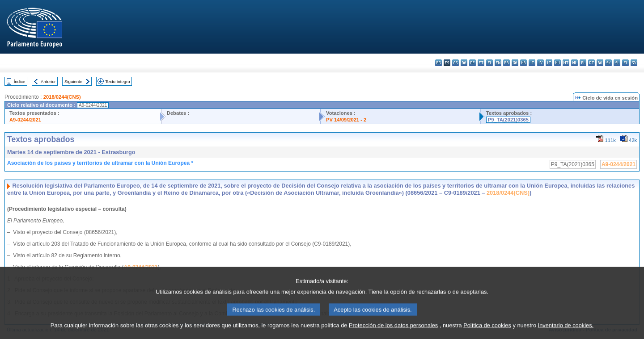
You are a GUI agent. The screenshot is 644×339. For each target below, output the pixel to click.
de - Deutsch (472, 63)
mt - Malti (566, 63)
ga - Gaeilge (515, 63)
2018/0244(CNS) (62, 97)
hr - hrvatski (523, 63)
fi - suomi (625, 63)
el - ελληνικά (489, 63)
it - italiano (532, 63)
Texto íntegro (117, 82)
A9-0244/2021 (25, 120)
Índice (20, 82)
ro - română (600, 63)
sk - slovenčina (608, 63)
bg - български (439, 63)
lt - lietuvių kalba (549, 63)
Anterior (48, 82)
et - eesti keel (481, 63)
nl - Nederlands (574, 63)
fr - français (506, 63)
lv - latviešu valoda (540, 63)
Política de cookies (487, 333)
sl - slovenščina (617, 63)
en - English (498, 63)
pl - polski (583, 63)
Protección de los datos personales (393, 333)
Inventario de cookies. (566, 333)
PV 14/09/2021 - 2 (346, 120)
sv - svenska (634, 63)
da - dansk (464, 63)
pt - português (591, 63)
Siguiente (73, 82)
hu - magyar (557, 63)
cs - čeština (455, 63)
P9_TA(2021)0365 (508, 120)
